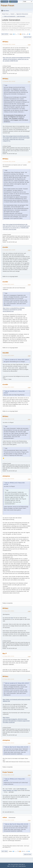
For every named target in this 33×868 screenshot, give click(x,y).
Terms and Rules (15, 864)
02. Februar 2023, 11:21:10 (8, 775)
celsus (5, 817)
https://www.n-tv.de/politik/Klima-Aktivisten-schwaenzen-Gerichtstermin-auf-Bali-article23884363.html (14, 310)
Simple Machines (22, 866)
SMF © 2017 (15, 866)
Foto (12, 618)
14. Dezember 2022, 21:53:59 (9, 250)
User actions (27, 37)
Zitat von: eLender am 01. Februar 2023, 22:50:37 (17, 360)
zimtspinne (6, 476)
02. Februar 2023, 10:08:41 (8, 611)
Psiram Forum (8, 5)
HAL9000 (6, 353)
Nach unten (5, 34)
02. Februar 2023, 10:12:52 (8, 679)
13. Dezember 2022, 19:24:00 (9, 81)
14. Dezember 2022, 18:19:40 (9, 162)
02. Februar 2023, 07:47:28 (8, 419)
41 (28, 34)
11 (25, 34)
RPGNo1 (5, 42)
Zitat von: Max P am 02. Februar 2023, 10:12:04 (17, 747)
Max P (5, 654)
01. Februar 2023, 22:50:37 (8, 284)
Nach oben (5, 851)
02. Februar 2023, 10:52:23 (8, 743)
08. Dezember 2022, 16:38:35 (9, 44)
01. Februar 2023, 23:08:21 (8, 387)
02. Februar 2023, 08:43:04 (8, 479)
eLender (5, 247)
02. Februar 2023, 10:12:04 (8, 656)
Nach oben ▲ (22, 864)
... (17, 34)
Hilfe (9, 864)
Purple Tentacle (8, 772)
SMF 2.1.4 (10, 866)
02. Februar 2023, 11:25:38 (8, 820)
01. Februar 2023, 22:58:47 (8, 356)
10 (23, 34)
